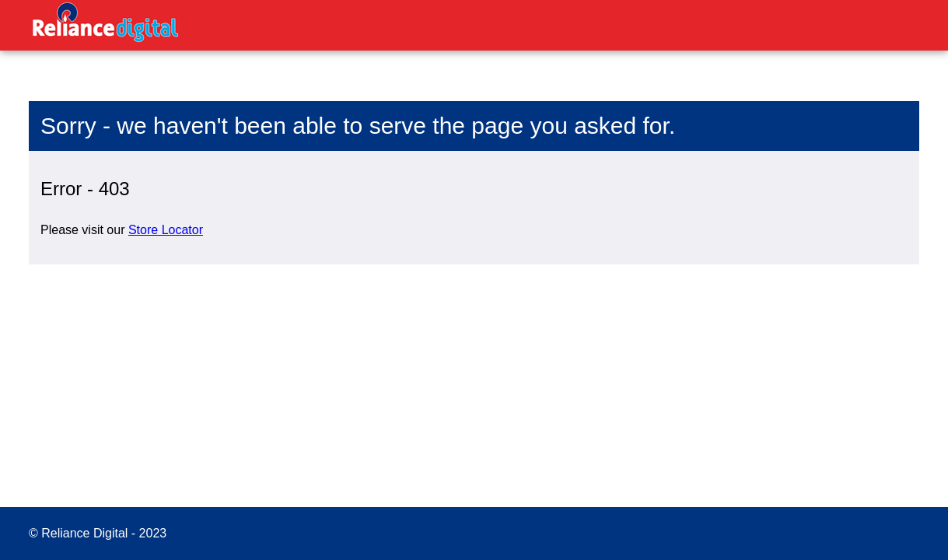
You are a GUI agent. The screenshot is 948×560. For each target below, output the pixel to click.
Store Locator (166, 230)
